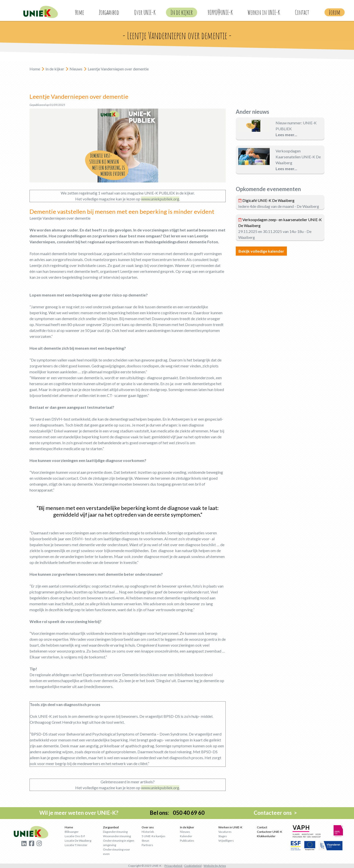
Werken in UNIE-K (264, 12)
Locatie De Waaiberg (78, 841)
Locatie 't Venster (76, 845)
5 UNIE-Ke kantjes (154, 836)
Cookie (189, 866)
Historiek (148, 832)
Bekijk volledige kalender (261, 251)
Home (79, 12)
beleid (198, 866)
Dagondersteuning (115, 832)
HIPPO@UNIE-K (220, 12)
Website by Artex (215, 866)
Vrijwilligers (226, 841)
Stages (223, 836)
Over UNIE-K (145, 12)
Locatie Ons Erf (75, 836)
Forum (335, 12)
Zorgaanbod (109, 12)
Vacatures (225, 832)
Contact (302, 12)
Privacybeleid (173, 866)
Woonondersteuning (117, 836)
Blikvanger (72, 832)
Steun (145, 841)
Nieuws (185, 832)
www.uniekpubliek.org (160, 199)
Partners (147, 845)
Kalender (186, 836)
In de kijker (182, 12)
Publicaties (187, 841)
